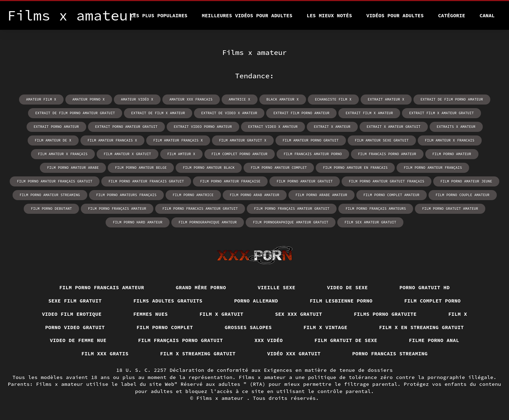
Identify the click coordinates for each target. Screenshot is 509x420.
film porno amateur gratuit (305, 181)
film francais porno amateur (387, 154)
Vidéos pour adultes (395, 15)
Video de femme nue (78, 340)
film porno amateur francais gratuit (146, 181)
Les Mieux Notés (329, 15)
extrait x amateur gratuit (394, 127)
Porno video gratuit (75, 327)
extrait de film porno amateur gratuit (75, 113)
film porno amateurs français (126, 195)
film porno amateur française (230, 181)
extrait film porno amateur (301, 113)
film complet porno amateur (240, 154)
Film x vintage (326, 327)
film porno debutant (51, 209)
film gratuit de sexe (346, 340)
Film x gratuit (221, 314)
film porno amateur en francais (355, 168)
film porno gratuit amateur (450, 209)
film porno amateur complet (279, 168)
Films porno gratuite (385, 314)
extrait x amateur (332, 127)
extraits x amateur (456, 127)
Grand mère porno (201, 287)
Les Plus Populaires (159, 15)
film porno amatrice (193, 195)
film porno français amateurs (376, 209)
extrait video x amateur (273, 127)
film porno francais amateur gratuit (200, 209)
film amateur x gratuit (128, 154)
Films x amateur (222, 398)
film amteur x (181, 154)
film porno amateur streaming (50, 195)
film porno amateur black (209, 168)
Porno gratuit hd (425, 287)
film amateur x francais (450, 140)
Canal (487, 15)
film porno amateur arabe (73, 168)
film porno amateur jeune (466, 181)
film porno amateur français (433, 168)
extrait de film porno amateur (452, 99)
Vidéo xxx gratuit (294, 354)
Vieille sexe (276, 287)
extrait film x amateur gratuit (441, 113)
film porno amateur (452, 154)
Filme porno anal (434, 340)
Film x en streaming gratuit (421, 327)
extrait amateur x (386, 99)
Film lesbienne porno (341, 301)
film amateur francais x (112, 140)
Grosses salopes (248, 327)
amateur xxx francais (191, 99)
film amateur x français (63, 154)
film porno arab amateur (255, 195)
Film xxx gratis (105, 354)
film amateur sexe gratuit (382, 140)
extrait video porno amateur (203, 127)
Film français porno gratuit (180, 340)
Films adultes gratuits (168, 301)
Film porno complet (165, 327)
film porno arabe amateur (321, 195)
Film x (458, 314)
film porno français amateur (117, 209)
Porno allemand (256, 301)
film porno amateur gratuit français (387, 181)
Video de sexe (347, 287)
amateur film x (41, 99)
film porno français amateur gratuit (292, 209)
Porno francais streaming (390, 354)
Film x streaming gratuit (198, 354)
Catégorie (452, 15)
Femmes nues (151, 314)
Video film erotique (72, 314)
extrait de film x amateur (158, 113)
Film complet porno (432, 301)
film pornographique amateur (208, 222)
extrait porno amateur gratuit (126, 127)
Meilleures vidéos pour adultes (247, 15)
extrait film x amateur (369, 113)
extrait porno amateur (56, 127)
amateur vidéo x (137, 99)
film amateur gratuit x (243, 140)
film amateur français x (178, 140)
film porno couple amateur (463, 195)
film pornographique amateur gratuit (291, 222)
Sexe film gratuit (75, 301)
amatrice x (240, 99)
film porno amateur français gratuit (55, 181)
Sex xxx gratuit (299, 314)
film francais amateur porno (313, 154)
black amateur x (283, 99)
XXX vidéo (269, 340)
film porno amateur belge (141, 168)
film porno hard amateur (138, 222)
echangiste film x (333, 99)
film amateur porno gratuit (311, 140)
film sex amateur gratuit (370, 222)
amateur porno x (89, 99)
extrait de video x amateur (229, 113)
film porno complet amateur (392, 195)
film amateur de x (53, 140)
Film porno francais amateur (102, 287)
